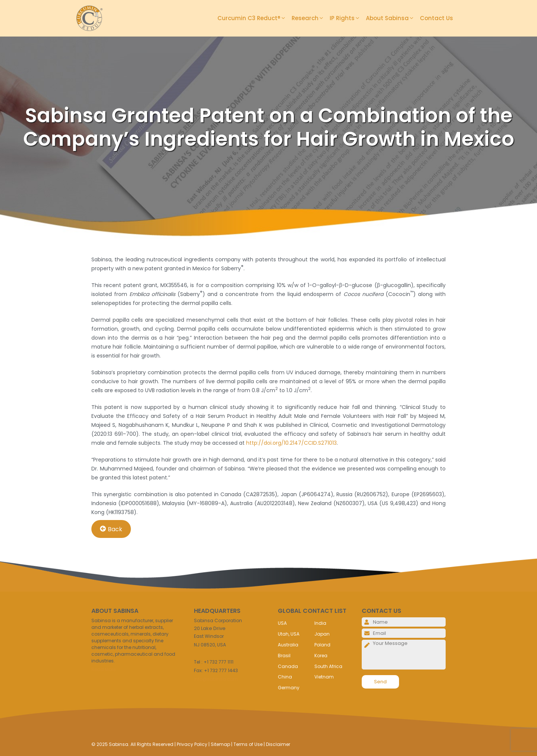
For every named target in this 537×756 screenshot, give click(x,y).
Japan (322, 634)
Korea (321, 656)
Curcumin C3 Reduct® (255, 18)
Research (311, 18)
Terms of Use (248, 744)
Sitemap (220, 744)
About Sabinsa (393, 18)
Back (111, 529)
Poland (322, 645)
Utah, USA (289, 634)
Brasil (284, 656)
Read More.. (105, 669)
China (285, 677)
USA (282, 623)
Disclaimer (278, 744)
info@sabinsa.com (216, 679)
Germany (289, 688)
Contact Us (436, 18)
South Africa (328, 666)
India (320, 623)
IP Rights (348, 18)
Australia (288, 645)
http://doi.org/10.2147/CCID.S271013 (291, 443)
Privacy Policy (192, 744)
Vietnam (324, 677)
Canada (288, 666)
